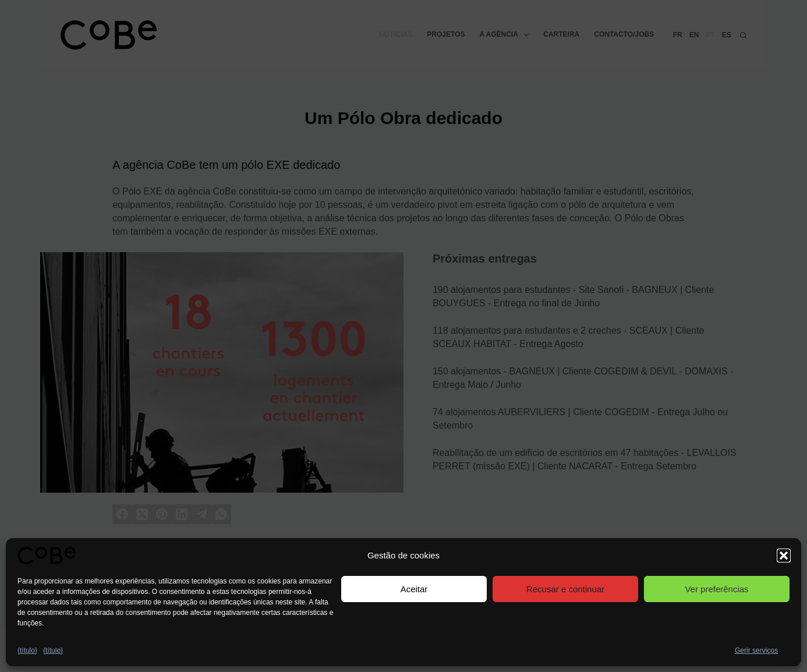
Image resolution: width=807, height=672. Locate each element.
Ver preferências (716, 589)
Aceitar (414, 589)
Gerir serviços (756, 650)
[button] (784, 556)
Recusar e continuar (565, 589)
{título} (27, 650)
